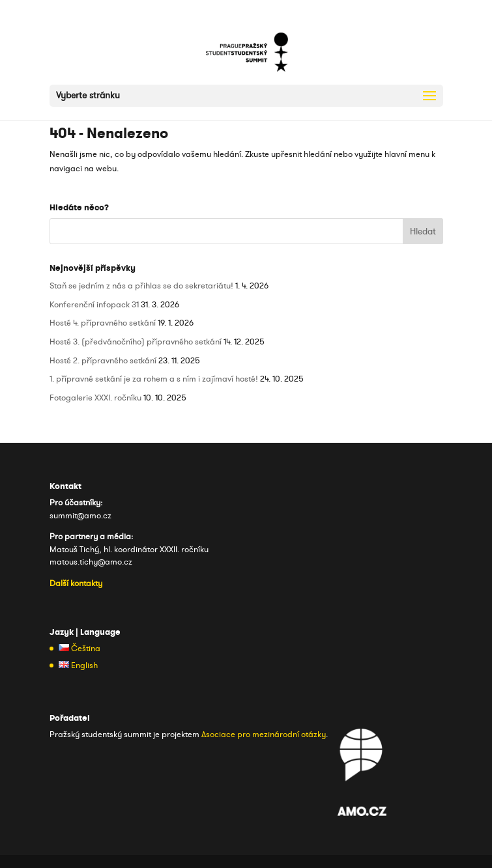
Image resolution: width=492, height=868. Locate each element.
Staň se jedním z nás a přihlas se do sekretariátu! (141, 286)
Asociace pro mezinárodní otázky (264, 735)
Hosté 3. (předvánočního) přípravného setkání (136, 342)
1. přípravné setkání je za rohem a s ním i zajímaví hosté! (154, 379)
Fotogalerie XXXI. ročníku (95, 398)
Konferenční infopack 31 (94, 305)
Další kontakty (76, 583)
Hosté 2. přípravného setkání (103, 361)
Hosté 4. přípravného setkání (103, 323)
